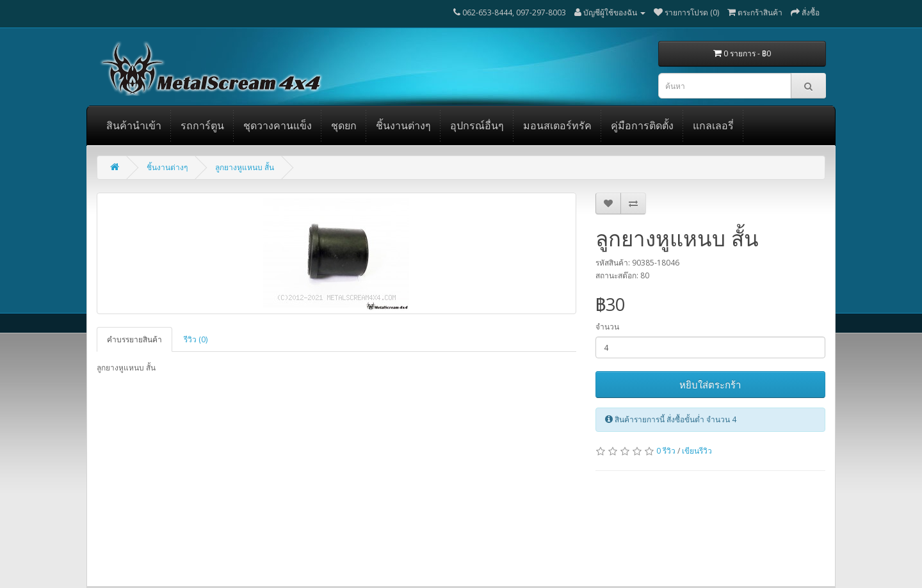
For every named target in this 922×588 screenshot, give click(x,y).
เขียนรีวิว (697, 451)
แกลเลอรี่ (713, 125)
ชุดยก (344, 125)
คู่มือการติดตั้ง (642, 125)
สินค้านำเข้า (134, 125)
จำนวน (607, 327)
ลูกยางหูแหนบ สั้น (245, 167)
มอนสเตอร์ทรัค (557, 125)
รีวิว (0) (196, 339)
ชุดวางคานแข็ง (278, 125)
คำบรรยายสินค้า (134, 339)
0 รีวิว (666, 451)
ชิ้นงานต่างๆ (403, 125)
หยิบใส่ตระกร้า (710, 385)
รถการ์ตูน (202, 125)
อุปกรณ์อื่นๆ (477, 125)
